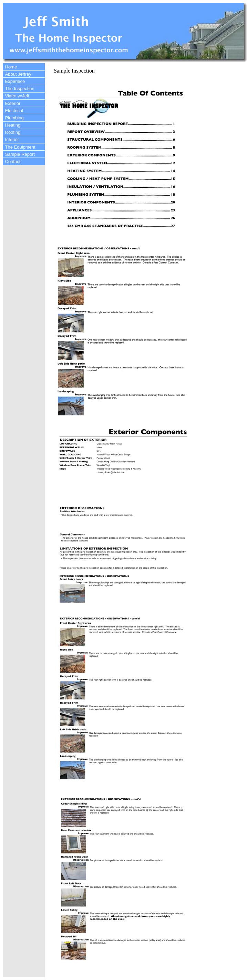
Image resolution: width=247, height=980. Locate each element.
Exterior (13, 103)
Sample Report (20, 154)
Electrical (14, 111)
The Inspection (20, 89)
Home (11, 67)
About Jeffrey (18, 74)
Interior (12, 139)
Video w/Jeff (17, 96)
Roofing (13, 132)
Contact (13, 161)
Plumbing (14, 118)
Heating (13, 125)
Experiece (15, 81)
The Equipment (20, 147)
